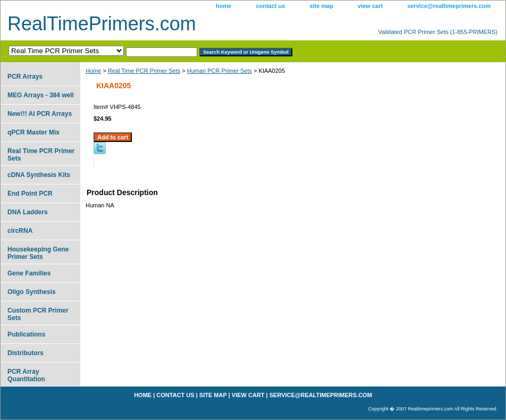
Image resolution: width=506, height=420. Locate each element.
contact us (270, 6)
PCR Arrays (25, 77)
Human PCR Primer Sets (220, 71)
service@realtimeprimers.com (449, 6)
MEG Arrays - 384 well (41, 95)
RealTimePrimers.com (102, 24)
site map (321, 6)
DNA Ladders (28, 212)
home (224, 6)
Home (93, 71)
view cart (370, 6)
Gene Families (29, 273)
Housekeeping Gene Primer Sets (38, 253)
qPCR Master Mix (33, 132)
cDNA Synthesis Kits (39, 175)
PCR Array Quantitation (26, 375)
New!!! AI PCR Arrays (40, 114)
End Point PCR (30, 194)
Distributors (26, 353)
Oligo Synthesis (32, 292)
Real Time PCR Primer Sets (144, 71)
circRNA (20, 231)
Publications (26, 334)
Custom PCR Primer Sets (38, 314)
